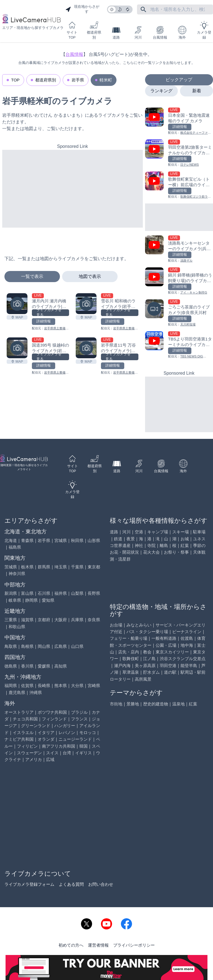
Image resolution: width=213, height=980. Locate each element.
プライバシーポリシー (134, 945)
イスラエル (23, 732)
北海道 (11, 540)
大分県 (77, 686)
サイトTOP (72, 30)
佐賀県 (27, 686)
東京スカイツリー (172, 652)
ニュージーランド (75, 739)
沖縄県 (36, 692)
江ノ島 (149, 659)
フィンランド (54, 719)
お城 (185, 539)
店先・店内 (129, 652)
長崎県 (44, 686)
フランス (79, 719)
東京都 (94, 567)
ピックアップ (179, 80)
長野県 (94, 593)
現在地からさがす (82, 9)
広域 (50, 759)
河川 (138, 33)
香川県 (27, 666)
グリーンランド (36, 726)
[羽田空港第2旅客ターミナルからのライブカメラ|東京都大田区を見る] (179, 153)
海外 (182, 33)
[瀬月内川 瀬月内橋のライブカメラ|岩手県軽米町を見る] (17, 304)
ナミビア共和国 (19, 739)
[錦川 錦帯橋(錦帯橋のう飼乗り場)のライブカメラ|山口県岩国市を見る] (179, 281)
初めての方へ (71, 945)
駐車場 (199, 532)
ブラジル (79, 712)
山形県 (94, 540)
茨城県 (11, 567)
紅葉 (185, 545)
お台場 (116, 625)
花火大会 (151, 552)
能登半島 (189, 666)
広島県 (61, 646)
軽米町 (106, 80)
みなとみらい (139, 625)
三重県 (11, 620)
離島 (164, 545)
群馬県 (44, 567)
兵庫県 (77, 620)
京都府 (44, 620)
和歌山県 (17, 627)
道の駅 (170, 672)
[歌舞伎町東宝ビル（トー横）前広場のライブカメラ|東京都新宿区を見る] (179, 185)
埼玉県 (61, 567)
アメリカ (34, 759)
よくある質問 (71, 884)
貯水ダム (151, 672)
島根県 (27, 646)
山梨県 (77, 593)
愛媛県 (44, 666)
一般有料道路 (164, 638)
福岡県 (11, 686)
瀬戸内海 (122, 666)
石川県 (44, 593)
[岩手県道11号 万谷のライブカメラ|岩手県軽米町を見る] (86, 348)
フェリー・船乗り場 (129, 638)
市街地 (116, 704)
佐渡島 (187, 638)
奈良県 (94, 620)
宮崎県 (94, 686)
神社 (139, 545)
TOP (15, 80)
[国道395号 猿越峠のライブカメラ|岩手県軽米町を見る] (17, 348)
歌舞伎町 (131, 659)
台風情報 (160, 33)
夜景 (131, 539)
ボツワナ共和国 (52, 712)
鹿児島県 (17, 692)
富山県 (27, 593)
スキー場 (181, 532)
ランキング (161, 91)
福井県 (61, 593)
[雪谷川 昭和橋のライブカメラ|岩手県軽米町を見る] (86, 304)
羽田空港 (168, 666)
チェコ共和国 (25, 719)
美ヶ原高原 (145, 666)
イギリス (83, 753)
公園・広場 (166, 645)
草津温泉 (131, 672)
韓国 (83, 746)
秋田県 (77, 540)
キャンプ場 (158, 532)
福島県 (15, 547)
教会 (147, 652)
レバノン (67, 732)
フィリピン (27, 746)
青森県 (27, 540)
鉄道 (118, 539)
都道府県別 (94, 30)
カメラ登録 (204, 30)
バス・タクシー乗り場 (147, 632)
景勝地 (133, 704)
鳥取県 (11, 646)
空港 (139, 532)
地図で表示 (90, 276)
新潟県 (11, 593)
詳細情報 (44, 321)
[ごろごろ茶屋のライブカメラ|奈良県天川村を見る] (179, 313)
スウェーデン (29, 753)
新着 (197, 91)
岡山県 (44, 646)
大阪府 (61, 620)
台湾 (67, 753)
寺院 (151, 545)
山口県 (77, 646)
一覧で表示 (32, 276)
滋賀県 (27, 620)
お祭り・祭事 (176, 552)
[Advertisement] (73, 189)
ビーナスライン (187, 632)
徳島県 (11, 666)
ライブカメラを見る (49, 313)
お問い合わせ (101, 884)
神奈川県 (17, 574)
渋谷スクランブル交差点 (183, 659)
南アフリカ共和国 (59, 746)
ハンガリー (65, 726)
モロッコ (88, 732)
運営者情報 (98, 945)
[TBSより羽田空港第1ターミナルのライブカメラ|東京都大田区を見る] (179, 345)
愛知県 (48, 600)
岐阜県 (15, 600)
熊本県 (61, 686)
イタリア (46, 732)
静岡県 (31, 600)
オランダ (46, 739)
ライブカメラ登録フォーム (29, 884)
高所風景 (143, 679)
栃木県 (27, 567)
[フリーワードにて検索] (143, 9)
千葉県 (77, 567)
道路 (116, 33)
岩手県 (78, 80)
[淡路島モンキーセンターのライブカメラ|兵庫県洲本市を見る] (179, 249)
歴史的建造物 (156, 704)
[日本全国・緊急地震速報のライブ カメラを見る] (179, 121)
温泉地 (178, 704)
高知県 (61, 666)
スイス (52, 753)
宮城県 (61, 540)
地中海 (187, 645)
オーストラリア (19, 712)
